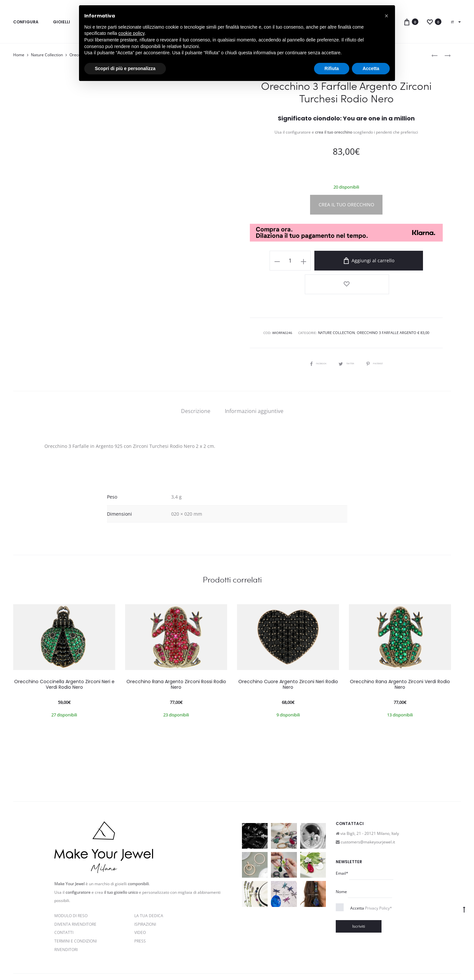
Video (140, 905)
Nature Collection (47, 55)
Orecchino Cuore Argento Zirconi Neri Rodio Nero (288, 657)
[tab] (196, 383)
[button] (386, 16)
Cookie (218, 961)
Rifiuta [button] (332, 68)
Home (19, 55)
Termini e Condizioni (76, 913)
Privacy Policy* (379, 881)
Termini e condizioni (188, 961)
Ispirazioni (145, 897)
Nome (341, 864)
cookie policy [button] (132, 33)
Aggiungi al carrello (360, 261)
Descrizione (196, 383)
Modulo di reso (71, 888)
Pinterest (381, 335)
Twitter (346, 335)
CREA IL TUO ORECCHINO (346, 205)
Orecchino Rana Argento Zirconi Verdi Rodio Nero (400, 657)
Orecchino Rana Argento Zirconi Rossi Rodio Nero (176, 657)
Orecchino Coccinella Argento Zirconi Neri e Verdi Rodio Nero (64, 657)
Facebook (312, 335)
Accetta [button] (371, 68)
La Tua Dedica (149, 888)
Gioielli (62, 22)
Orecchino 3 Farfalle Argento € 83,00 (392, 305)
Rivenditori (66, 922)
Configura (26, 22)
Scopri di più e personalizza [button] (125, 68)
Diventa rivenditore (75, 897)
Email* (342, 846)
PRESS (140, 913)
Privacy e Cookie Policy (142, 961)
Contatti (64, 905)
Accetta (371, 881)
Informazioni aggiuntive (254, 383)
